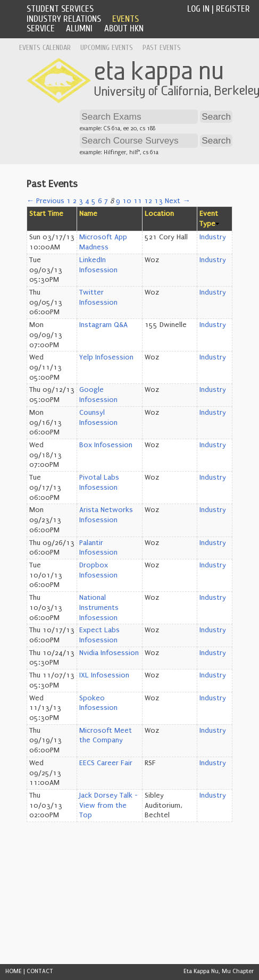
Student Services (60, 9)
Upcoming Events (107, 48)
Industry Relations (64, 19)
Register (233, 9)
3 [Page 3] (81, 201)
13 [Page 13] (158, 201)
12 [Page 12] (148, 201)
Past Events (162, 48)
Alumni (79, 28)
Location (159, 214)
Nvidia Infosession (109, 653)
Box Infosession (106, 445)
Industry (213, 237)
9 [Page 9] (118, 201)
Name (88, 214)
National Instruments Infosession (99, 608)
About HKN (124, 28)
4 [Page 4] (87, 201)
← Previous (45, 201)
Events (126, 19)
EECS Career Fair (106, 763)
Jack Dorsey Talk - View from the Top (108, 805)
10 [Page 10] (127, 201)
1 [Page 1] (69, 201)
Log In (198, 9)
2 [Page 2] (75, 201)
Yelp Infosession (106, 357)
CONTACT (40, 971)
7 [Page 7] (106, 201)
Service (41, 28)
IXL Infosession (104, 675)
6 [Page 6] (100, 201)
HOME (14, 971)
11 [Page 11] (138, 201)
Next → (177, 201)
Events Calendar (45, 48)
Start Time (46, 214)
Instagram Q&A (103, 325)
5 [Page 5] (94, 201)
